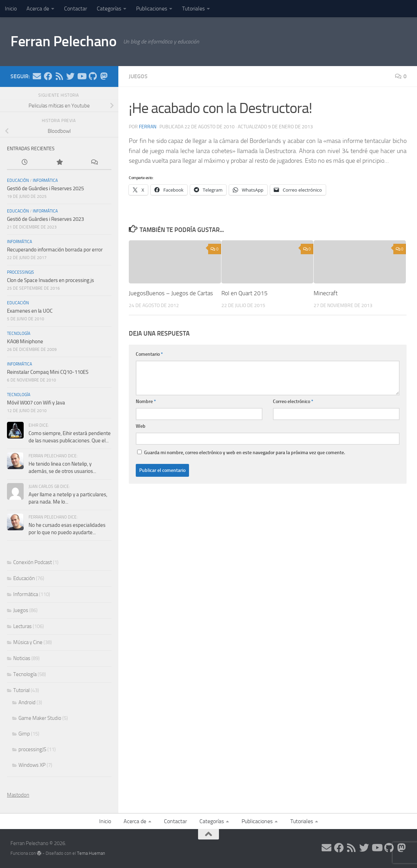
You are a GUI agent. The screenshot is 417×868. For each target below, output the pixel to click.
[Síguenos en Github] (93, 76)
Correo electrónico (293, 401)
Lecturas (22, 626)
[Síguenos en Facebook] (48, 76)
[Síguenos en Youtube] (81, 76)
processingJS (21, 272)
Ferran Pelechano (63, 41)
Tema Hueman (91, 853)
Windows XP (32, 765)
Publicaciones (152, 9)
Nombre (146, 401)
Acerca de (38, 9)
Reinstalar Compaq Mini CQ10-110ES (48, 372)
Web (141, 426)
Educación (18, 180)
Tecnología (19, 333)
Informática (45, 180)
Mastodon (18, 795)
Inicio (11, 9)
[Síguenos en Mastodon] (104, 76)
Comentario (149, 354)
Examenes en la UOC (30, 311)
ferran (148, 127)
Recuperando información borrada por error (55, 250)
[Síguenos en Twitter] (70, 76)
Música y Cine (28, 642)
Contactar (76, 9)
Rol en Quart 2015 (245, 293)
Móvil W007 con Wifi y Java (36, 403)
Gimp (24, 734)
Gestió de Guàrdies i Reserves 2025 (45, 188)
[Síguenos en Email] (37, 76)
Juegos (138, 76)
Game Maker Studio (40, 718)
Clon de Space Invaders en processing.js (50, 280)
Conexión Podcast (33, 562)
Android (27, 702)
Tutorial (21, 690)
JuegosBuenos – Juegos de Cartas (171, 293)
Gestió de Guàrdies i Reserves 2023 (45, 219)
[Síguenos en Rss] (59, 76)
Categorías (109, 9)
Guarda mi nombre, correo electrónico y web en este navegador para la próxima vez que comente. (245, 453)
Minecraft (326, 293)
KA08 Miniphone (25, 341)
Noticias (22, 658)
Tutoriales (193, 9)
